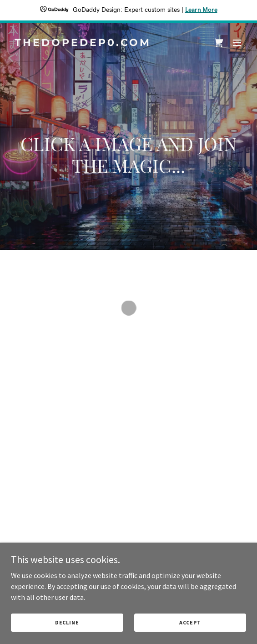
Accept (190, 622)
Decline (67, 622)
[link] (93, 43)
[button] (219, 43)
